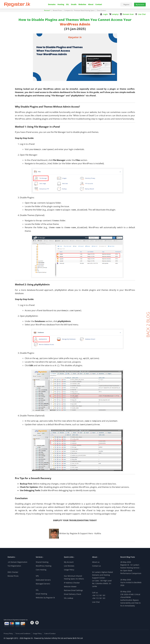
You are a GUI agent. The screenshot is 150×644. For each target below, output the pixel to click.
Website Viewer (70, 584)
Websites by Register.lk (45, 595)
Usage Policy (69, 567)
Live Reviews (69, 563)
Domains (52, 4)
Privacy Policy (8, 631)
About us (96, 559)
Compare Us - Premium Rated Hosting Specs (80, 10)
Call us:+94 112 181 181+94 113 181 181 (99, 592)
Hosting (61, 4)
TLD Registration (14, 563)
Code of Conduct (50, 631)
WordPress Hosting (44, 563)
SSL (68, 4)
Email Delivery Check (72, 591)
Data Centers (101, 10)
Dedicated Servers (43, 577)
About (91, 4)
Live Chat (142, 14)
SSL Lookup (69, 595)
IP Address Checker (72, 580)
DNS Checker (13, 569)
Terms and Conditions (23, 631)
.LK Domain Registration (17, 559)
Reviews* (47, 10)
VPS (37, 573)
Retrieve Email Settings (73, 587)
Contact (99, 4)
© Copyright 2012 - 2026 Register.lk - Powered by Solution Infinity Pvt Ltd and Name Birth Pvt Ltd (43, 635)
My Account (69, 559)
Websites (82, 4)
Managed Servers (43, 581)
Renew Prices (58, 10)
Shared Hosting (42, 559)
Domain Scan (128, 14)
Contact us (97, 563)
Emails (74, 4)
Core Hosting (41, 567)
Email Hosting (41, 591)
